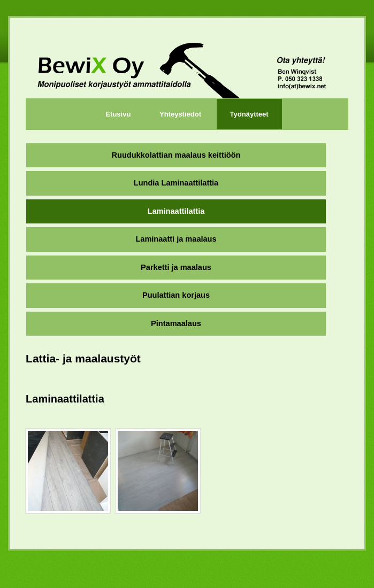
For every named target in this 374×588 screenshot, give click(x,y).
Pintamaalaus (176, 323)
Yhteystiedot (180, 114)
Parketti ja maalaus (176, 267)
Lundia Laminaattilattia (176, 183)
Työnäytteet (249, 114)
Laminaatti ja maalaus (176, 239)
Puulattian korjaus (176, 295)
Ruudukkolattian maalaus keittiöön (176, 155)
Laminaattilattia (176, 211)
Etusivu (118, 114)
